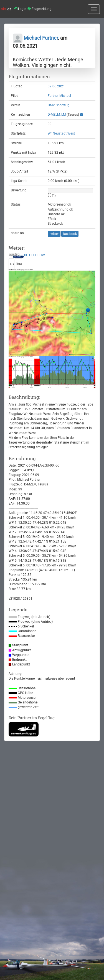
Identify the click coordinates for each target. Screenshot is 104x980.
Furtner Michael (59, 96)
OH (31, 255)
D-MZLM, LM (57, 115)
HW (42, 255)
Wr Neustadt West (61, 133)
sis (12, 264)
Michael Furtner (35, 38)
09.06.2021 (56, 86)
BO (26, 255)
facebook (70, 234)
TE (37, 255)
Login (20, 9)
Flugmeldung (40, 9)
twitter (54, 234)
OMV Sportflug (59, 105)
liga (19, 264)
